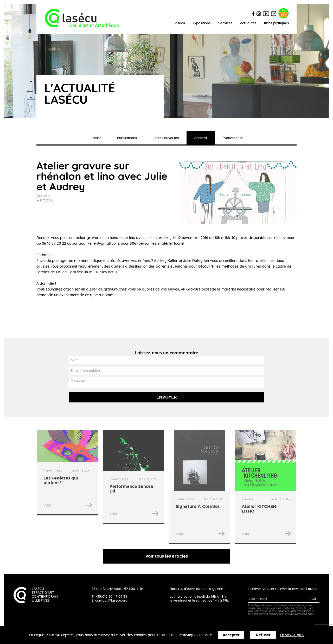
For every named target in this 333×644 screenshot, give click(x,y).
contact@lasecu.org (111, 601)
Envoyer (167, 397)
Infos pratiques (276, 23)
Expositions (202, 23)
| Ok (313, 599)
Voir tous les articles (167, 556)
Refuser (263, 635)
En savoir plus (292, 635)
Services (225, 23)
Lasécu (179, 23)
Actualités (248, 23)
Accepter (231, 635)
